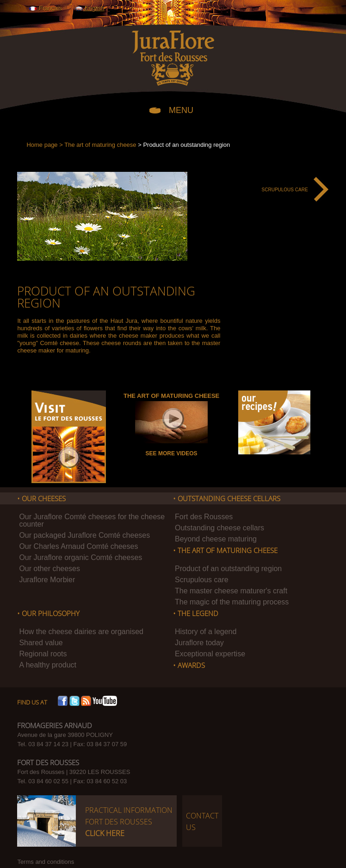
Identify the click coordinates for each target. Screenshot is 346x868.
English (90, 8)
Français (45, 8)
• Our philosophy (48, 614)
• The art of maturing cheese (225, 551)
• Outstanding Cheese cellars (227, 499)
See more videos (172, 453)
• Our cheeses (41, 499)
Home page (42, 145)
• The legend (196, 614)
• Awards (189, 666)
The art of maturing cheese (100, 145)
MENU (181, 110)
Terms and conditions (46, 862)
